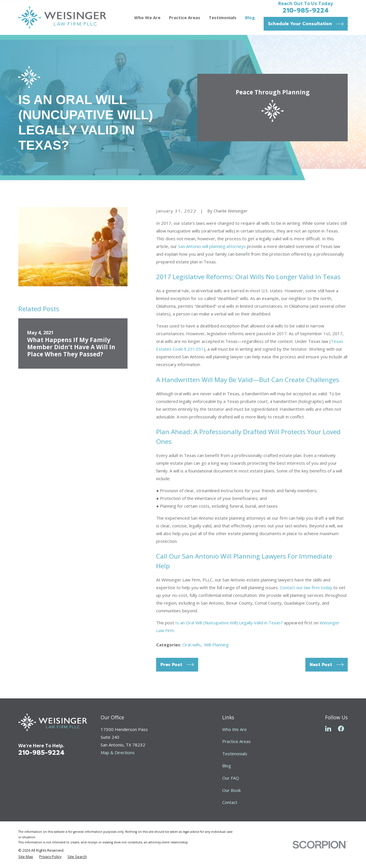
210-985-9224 (306, 10)
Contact (230, 802)
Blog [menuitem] (250, 17)
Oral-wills (192, 645)
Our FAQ (231, 778)
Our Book (231, 790)
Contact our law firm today (306, 587)
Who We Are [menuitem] (147, 17)
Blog (227, 766)
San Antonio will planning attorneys (212, 246)
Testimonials (235, 754)
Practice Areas (236, 741)
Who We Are (234, 729)
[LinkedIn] (328, 729)
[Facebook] (341, 729)
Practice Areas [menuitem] (185, 17)
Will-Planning (216, 645)
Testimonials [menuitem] (223, 17)
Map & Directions (118, 752)
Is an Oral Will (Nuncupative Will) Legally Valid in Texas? (229, 623)
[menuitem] (26, 857)
